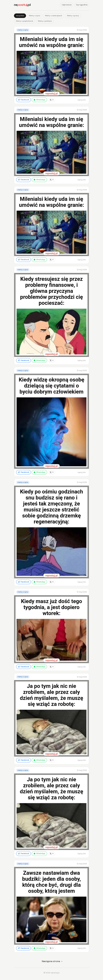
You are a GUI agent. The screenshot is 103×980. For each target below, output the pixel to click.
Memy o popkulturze (25, 21)
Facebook (23, 100)
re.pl (22, 5)
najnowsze (67, 5)
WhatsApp (39, 100)
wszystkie (20, 16)
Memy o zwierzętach (54, 16)
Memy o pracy (73, 16)
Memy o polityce (45, 21)
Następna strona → (52, 961)
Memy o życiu (35, 16)
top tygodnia (82, 5)
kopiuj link (82, 100)
